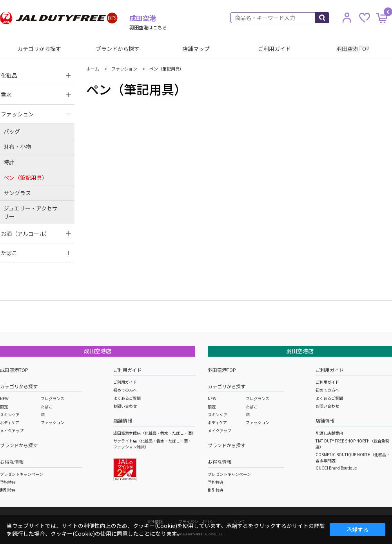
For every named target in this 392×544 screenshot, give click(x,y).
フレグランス (53, 398)
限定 (4, 407)
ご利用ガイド (274, 49)
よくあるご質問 (127, 398)
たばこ (47, 407)
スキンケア (10, 414)
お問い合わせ (125, 406)
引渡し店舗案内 (329, 433)
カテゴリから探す (39, 49)
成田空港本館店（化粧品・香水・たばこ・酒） (154, 433)
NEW (4, 398)
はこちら (148, 27)
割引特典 (8, 490)
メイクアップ (12, 431)
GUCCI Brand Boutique (336, 468)
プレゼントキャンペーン (22, 474)
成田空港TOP (14, 370)
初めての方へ (125, 390)
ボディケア (10, 422)
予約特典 (8, 482)
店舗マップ (196, 49)
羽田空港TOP (353, 49)
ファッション (53, 422)
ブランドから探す (118, 49)
